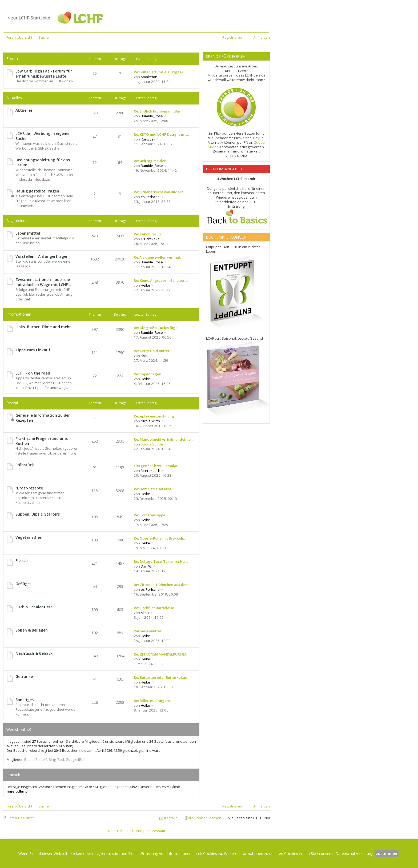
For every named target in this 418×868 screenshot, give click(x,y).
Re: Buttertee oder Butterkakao (160, 677)
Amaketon (149, 77)
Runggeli (148, 139)
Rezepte (13, 403)
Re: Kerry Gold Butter (152, 351)
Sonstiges (25, 700)
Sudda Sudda (152, 444)
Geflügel (23, 584)
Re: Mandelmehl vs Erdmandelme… (164, 439)
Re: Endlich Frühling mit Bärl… (159, 111)
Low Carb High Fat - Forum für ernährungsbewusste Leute (44, 74)
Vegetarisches (29, 537)
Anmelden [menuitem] (262, 37)
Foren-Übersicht (21, 818)
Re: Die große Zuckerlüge (156, 328)
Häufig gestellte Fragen (37, 191)
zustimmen (387, 853)
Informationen (19, 314)
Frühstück (25, 465)
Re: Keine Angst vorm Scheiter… (161, 280)
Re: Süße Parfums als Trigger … (160, 72)
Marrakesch (150, 471)
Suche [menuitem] (44, 37)
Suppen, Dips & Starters (38, 514)
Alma (145, 613)
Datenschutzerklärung (126, 831)
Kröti (144, 356)
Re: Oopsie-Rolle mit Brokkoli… (160, 538)
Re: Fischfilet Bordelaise (154, 608)
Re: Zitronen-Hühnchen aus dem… (163, 585)
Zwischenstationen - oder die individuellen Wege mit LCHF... (43, 282)
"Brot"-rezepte (29, 488)
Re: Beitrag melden (150, 161)
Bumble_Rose (152, 116)
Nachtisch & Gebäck (34, 653)
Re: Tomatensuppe (150, 515)
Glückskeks (150, 239)
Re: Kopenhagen (148, 374)
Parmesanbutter (148, 631)
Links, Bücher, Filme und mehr (43, 327)
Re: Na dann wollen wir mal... (158, 257)
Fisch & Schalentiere (34, 607)
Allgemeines (17, 221)
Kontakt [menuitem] (170, 818)
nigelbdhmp (17, 791)
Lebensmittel (28, 233)
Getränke (24, 676)
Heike (145, 285)
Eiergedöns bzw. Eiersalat (156, 466)
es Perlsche (150, 197)
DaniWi (146, 566)
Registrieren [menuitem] (232, 37)
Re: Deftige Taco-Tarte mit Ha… (161, 561)
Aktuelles (14, 98)
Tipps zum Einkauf (33, 350)
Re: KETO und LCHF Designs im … (161, 134)
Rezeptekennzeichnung (154, 416)
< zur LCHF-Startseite (29, 18)
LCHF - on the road (33, 373)
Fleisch (22, 560)
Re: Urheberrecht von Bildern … (160, 192)
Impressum (156, 831)
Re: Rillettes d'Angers (152, 701)
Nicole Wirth (150, 421)
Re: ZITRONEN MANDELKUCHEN (161, 654)
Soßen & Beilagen (32, 630)
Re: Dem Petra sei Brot (152, 489)
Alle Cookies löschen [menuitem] (205, 818)
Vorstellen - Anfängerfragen (42, 256)
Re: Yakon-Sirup (147, 234)
